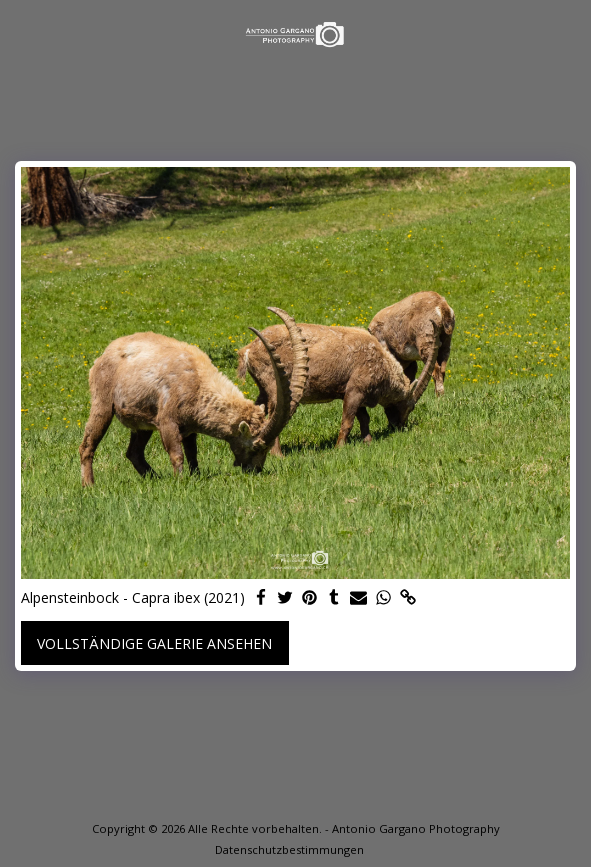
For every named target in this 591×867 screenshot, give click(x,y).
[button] (22, 33)
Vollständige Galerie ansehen (154, 643)
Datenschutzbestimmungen (289, 849)
